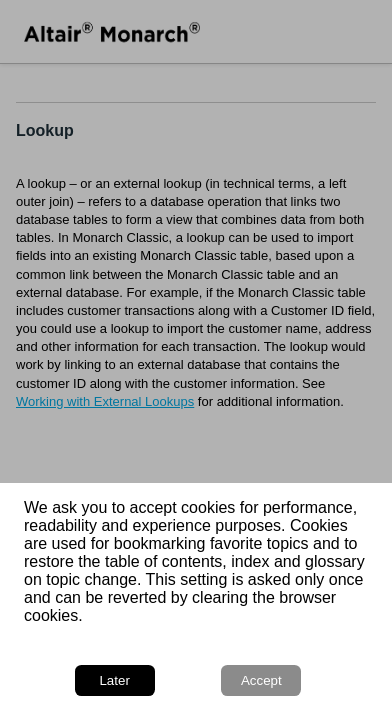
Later (114, 680)
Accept (261, 680)
